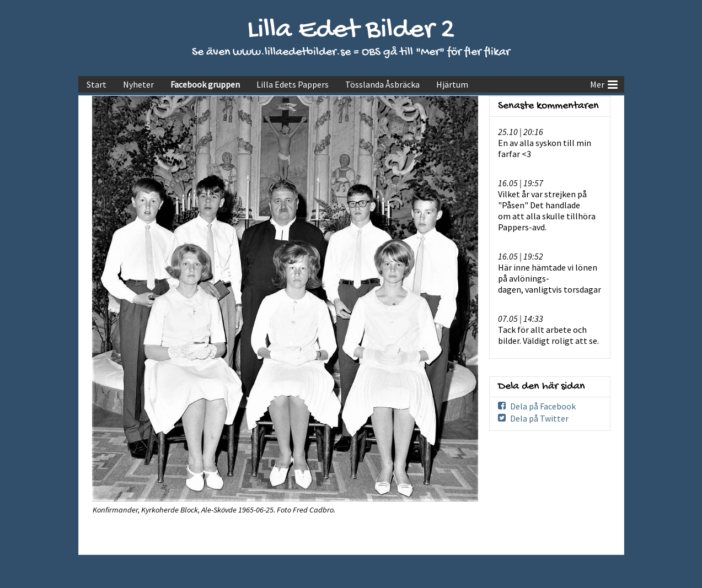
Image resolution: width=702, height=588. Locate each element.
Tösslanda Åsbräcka (382, 84)
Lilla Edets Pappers (293, 84)
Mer (604, 83)
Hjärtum (452, 84)
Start (97, 84)
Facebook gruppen (205, 84)
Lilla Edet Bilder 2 (351, 31)
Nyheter (138, 84)
